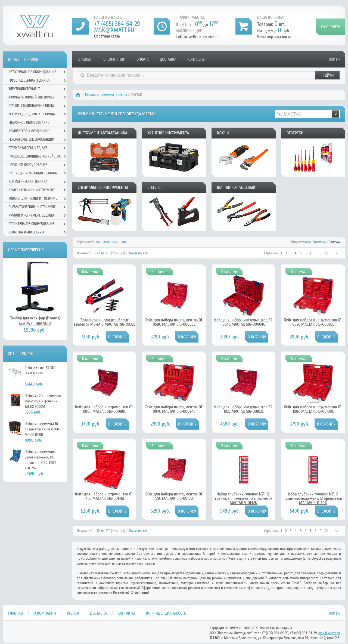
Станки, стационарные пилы (31, 106)
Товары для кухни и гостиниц (33, 198)
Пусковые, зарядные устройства (35, 156)
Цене (123, 242)
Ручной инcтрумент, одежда (106, 95)
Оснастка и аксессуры (26, 232)
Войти (334, 59)
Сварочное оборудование (29, 123)
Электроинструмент (24, 89)
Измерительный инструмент (32, 190)
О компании (114, 59)
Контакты (196, 59)
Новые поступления (26, 250)
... (331, 253)
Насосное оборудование (28, 165)
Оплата (143, 59)
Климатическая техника (28, 182)
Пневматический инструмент (32, 207)
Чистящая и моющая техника (33, 173)
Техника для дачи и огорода (32, 114)
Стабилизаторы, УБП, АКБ (28, 148)
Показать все (138, 253)
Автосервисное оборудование (32, 72)
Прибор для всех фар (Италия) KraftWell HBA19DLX (35, 321)
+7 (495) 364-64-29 (117, 24)
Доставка (168, 59)
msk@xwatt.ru (114, 30)
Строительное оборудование (31, 224)
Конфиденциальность (166, 613)
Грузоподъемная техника (29, 80)
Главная (85, 59)
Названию (109, 242)
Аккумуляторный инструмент (33, 97)
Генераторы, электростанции (31, 139)
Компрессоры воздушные (29, 131)
